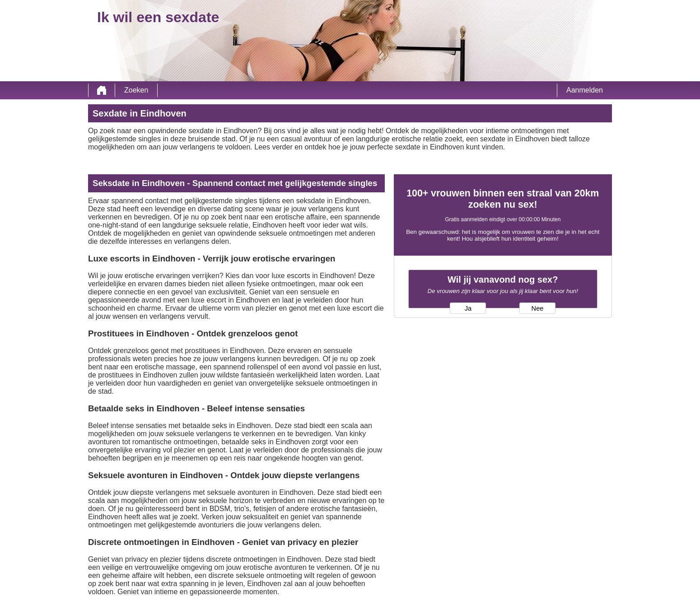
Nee (538, 308)
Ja (468, 308)
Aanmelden (585, 90)
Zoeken (136, 90)
